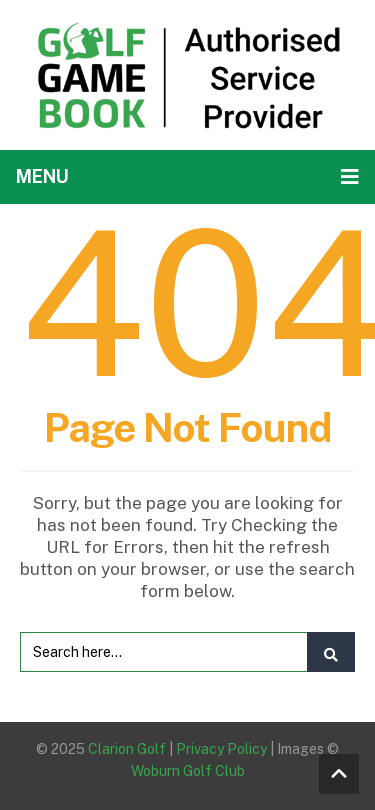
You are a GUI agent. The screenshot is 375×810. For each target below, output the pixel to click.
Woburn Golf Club (188, 771)
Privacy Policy (221, 749)
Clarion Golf (127, 749)
